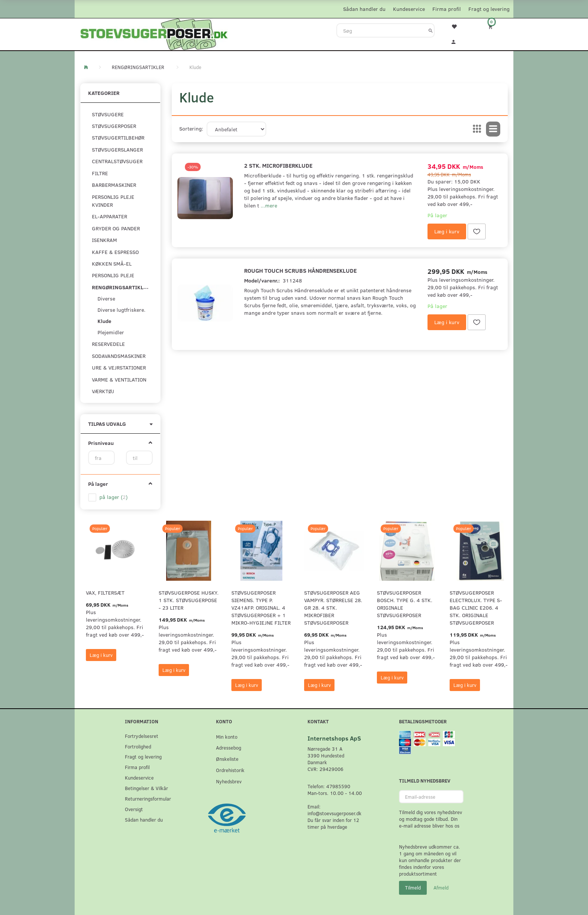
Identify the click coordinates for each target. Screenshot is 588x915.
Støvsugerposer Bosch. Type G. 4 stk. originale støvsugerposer (405, 604)
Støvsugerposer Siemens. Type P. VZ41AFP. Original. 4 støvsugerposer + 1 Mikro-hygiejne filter (261, 608)
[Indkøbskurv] (495, 26)
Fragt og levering (489, 9)
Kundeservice (409, 9)
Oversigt (134, 809)
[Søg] (431, 30)
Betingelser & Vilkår (146, 788)
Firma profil (447, 9)
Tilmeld (413, 888)
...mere (269, 205)
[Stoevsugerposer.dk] (154, 33)
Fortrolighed (138, 746)
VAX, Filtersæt (105, 593)
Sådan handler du (364, 9)
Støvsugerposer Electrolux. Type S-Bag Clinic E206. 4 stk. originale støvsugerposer (476, 608)
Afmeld (441, 888)
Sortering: (191, 128)
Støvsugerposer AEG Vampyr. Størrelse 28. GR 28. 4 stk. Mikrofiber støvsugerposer (333, 608)
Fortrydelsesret (142, 736)
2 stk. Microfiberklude (278, 165)
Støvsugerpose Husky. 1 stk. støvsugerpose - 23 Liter (189, 600)
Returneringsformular (148, 799)
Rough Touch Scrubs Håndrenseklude (300, 270)
